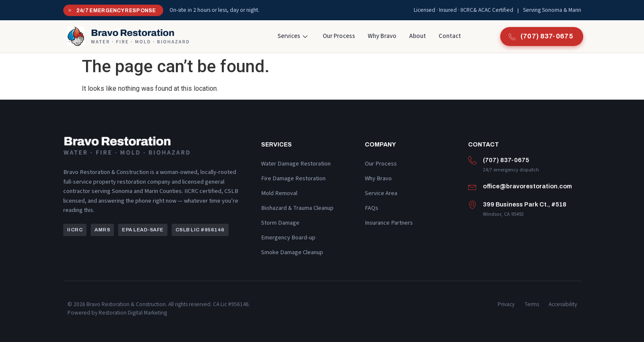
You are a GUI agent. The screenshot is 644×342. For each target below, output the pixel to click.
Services (292, 36)
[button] (75, 230)
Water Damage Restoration (296, 164)
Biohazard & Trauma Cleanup (297, 208)
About (418, 36)
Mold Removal (279, 193)
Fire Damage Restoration (293, 178)
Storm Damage (280, 223)
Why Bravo (382, 36)
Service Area (381, 193)
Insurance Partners (389, 223)
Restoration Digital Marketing (133, 313)
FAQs (372, 208)
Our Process (339, 36)
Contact (450, 36)
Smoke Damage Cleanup (292, 252)
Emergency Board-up (288, 237)
